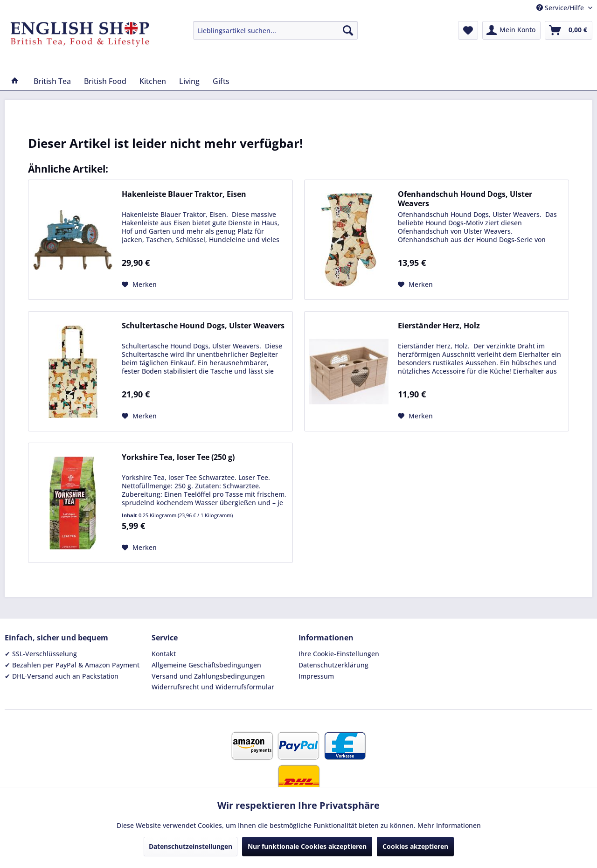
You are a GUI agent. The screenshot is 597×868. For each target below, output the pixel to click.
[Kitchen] (153, 81)
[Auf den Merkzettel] (139, 285)
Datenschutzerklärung (333, 665)
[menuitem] (275, 30)
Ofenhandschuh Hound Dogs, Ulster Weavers (465, 199)
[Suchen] (348, 30)
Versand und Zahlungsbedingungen (208, 676)
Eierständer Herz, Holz (439, 326)
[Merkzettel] (468, 30)
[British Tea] (52, 81)
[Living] (189, 81)
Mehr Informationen (449, 825)
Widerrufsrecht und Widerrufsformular (213, 687)
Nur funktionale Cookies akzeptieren (307, 846)
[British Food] (105, 81)
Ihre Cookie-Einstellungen (339, 654)
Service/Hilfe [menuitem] (561, 8)
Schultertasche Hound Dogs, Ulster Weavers (203, 326)
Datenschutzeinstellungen (191, 846)
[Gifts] (221, 81)
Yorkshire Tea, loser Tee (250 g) (178, 457)
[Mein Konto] (511, 30)
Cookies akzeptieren (415, 846)
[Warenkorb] (569, 30)
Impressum (316, 676)
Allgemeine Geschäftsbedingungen (206, 665)
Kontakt (164, 654)
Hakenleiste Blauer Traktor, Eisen (184, 194)
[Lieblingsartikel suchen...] (275, 30)
